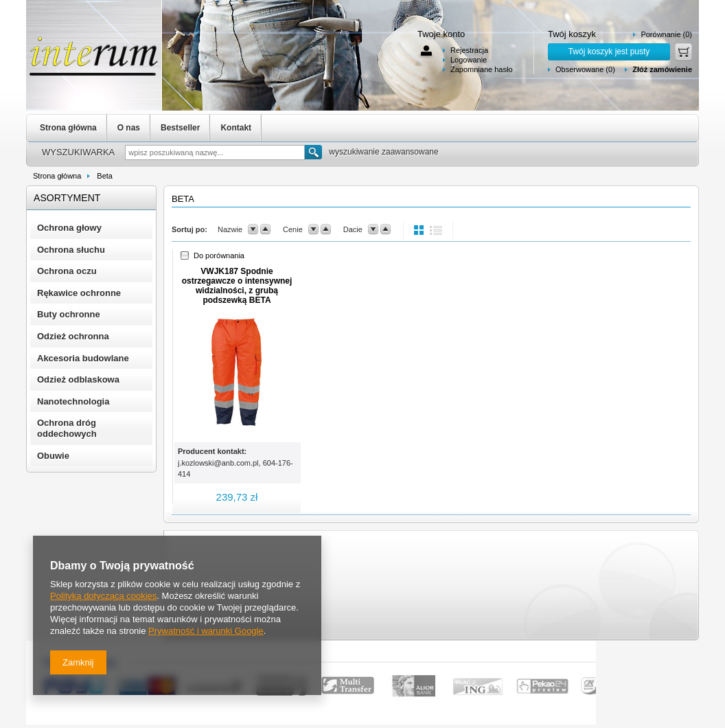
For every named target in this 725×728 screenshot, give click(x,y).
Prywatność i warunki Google (206, 631)
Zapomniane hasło (482, 69)
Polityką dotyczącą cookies (103, 596)
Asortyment (67, 198)
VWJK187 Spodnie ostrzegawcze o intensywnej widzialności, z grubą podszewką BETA (237, 286)
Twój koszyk (572, 34)
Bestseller (180, 128)
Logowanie (469, 60)
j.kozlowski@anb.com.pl (218, 463)
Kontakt (236, 128)
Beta (105, 176)
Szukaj (313, 152)
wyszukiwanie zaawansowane (383, 152)
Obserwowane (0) (585, 69)
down (253, 229)
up (265, 229)
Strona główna (68, 128)
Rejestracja (469, 50)
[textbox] (215, 152)
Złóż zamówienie (662, 69)
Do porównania (219, 255)
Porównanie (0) (666, 34)
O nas (129, 128)
